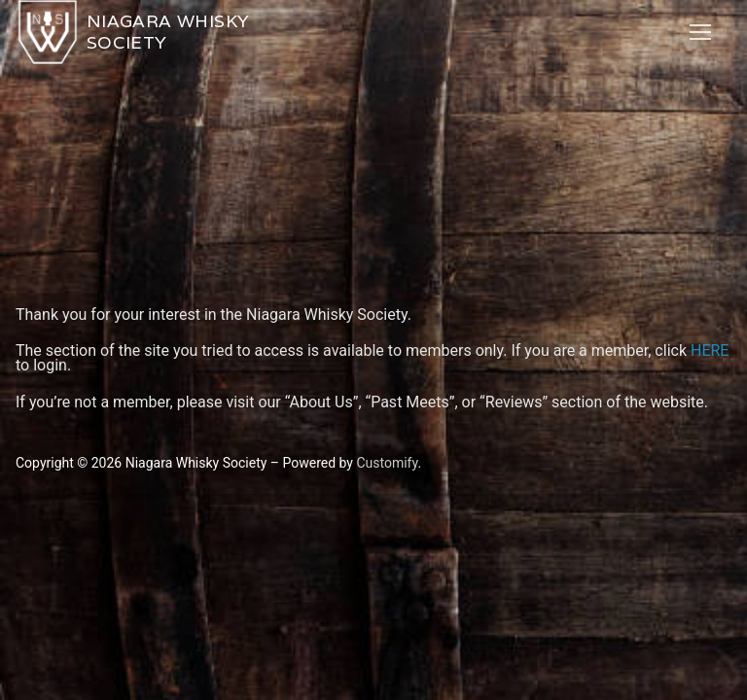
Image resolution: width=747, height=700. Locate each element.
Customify (387, 463)
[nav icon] (700, 32)
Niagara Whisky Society (168, 32)
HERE (710, 350)
